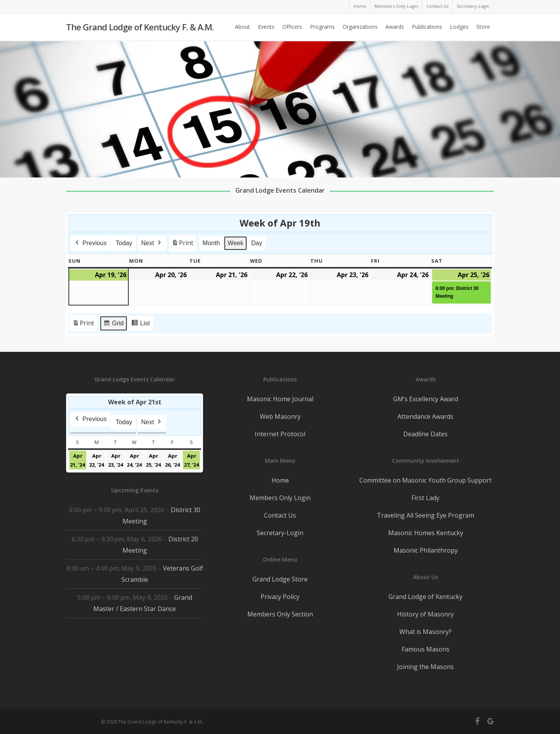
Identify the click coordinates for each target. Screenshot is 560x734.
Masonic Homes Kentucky (426, 533)
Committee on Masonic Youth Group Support (425, 480)
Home (280, 480)
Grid (113, 324)
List (140, 324)
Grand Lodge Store (280, 579)
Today (124, 243)
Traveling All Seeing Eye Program (425, 515)
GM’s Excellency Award (426, 399)
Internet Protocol (280, 434)
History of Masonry (425, 614)
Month (211, 243)
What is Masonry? (425, 632)
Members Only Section (280, 614)
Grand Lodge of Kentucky (425, 597)
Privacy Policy (280, 597)
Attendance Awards (425, 416)
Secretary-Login (280, 533)
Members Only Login (280, 498)
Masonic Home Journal (280, 399)
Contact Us (280, 515)
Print (182, 245)
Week (236, 243)
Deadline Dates (425, 434)
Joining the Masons (425, 667)
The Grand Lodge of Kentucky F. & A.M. (140, 28)
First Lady (425, 498)
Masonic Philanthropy (426, 550)
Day (257, 243)
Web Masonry (280, 416)
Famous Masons (426, 649)
